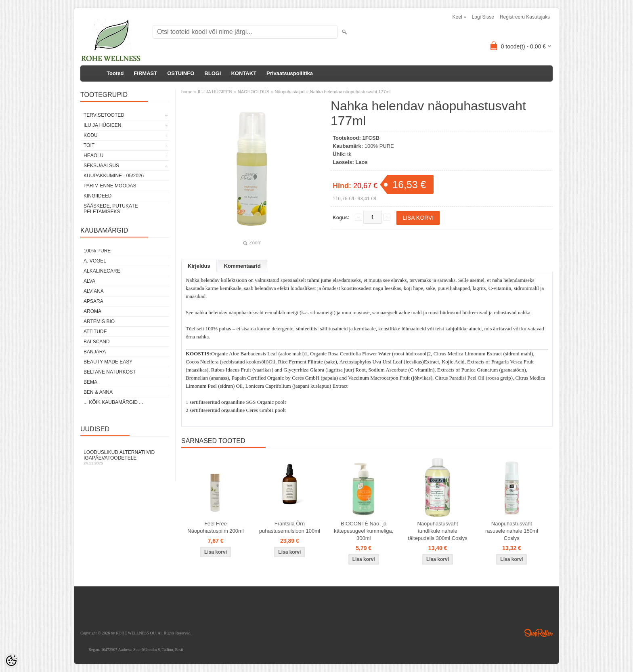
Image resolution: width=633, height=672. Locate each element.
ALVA (89, 281)
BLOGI (213, 73)
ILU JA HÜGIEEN (102, 125)
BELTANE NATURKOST (110, 372)
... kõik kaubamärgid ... (113, 402)
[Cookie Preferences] (11, 661)
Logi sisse (483, 17)
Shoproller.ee (539, 633)
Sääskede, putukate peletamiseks (111, 209)
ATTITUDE (95, 332)
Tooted (115, 73)
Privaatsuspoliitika (290, 73)
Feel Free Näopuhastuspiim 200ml (215, 527)
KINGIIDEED (97, 196)
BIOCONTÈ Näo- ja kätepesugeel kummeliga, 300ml (364, 531)
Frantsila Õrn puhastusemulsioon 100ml (290, 527)
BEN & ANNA (98, 392)
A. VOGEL (95, 261)
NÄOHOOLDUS (254, 92)
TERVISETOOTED (104, 115)
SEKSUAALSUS (101, 166)
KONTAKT (244, 73)
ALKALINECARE (102, 271)
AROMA (92, 311)
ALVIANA (94, 291)
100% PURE (97, 251)
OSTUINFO (181, 73)
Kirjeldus (199, 266)
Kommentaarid (242, 266)
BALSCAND (97, 342)
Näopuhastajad (289, 92)
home (187, 92)
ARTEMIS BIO (99, 321)
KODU (91, 135)
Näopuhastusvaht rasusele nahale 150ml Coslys (512, 531)
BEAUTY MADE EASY (108, 362)
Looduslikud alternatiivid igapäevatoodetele (125, 457)
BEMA (90, 382)
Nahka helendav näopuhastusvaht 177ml (350, 92)
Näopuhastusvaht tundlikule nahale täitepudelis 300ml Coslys (437, 531)
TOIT (89, 145)
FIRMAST (145, 73)
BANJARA (95, 352)
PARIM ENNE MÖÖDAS (110, 186)
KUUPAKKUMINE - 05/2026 (114, 176)
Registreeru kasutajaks (525, 17)
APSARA (93, 301)
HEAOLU (93, 155)
